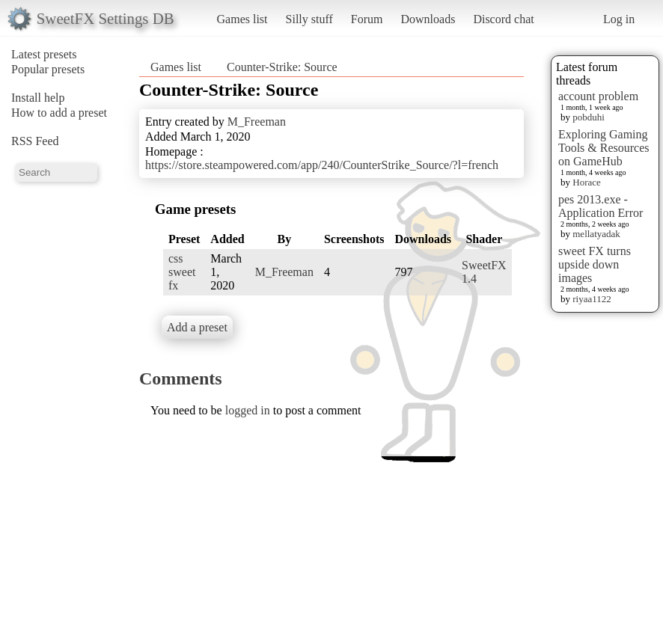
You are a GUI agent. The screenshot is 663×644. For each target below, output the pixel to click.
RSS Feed (35, 141)
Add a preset (197, 327)
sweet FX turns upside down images (595, 264)
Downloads (428, 19)
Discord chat (503, 19)
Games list (242, 19)
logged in (248, 410)
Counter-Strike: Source (282, 67)
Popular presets (48, 69)
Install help (38, 98)
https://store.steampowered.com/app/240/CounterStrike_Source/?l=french (322, 165)
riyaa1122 (592, 299)
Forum (367, 19)
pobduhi (589, 117)
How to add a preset (59, 113)
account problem (598, 96)
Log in (619, 19)
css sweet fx (182, 272)
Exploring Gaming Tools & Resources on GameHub (604, 148)
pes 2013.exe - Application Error (601, 206)
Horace (587, 182)
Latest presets (44, 54)
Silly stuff (309, 19)
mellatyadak (596, 234)
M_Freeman (257, 122)
